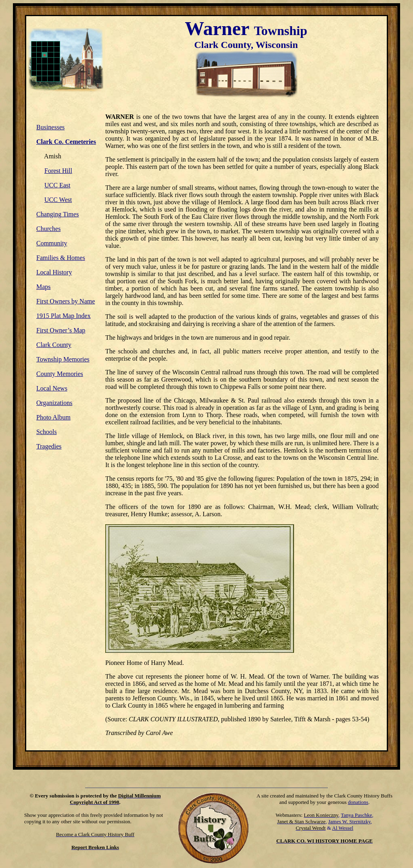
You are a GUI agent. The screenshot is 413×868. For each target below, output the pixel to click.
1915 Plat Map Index (64, 316)
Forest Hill (58, 171)
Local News (52, 388)
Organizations (54, 403)
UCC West (58, 200)
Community (52, 243)
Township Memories (63, 359)
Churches (48, 229)
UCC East (57, 185)
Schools (47, 432)
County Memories (60, 374)
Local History (54, 272)
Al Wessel (343, 828)
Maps (44, 287)
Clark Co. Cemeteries (66, 142)
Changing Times (57, 214)
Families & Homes (61, 258)
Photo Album (53, 417)
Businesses (50, 127)
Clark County (54, 345)
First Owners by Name (66, 301)
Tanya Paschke (356, 815)
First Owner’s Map (61, 330)
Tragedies (49, 446)
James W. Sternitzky (349, 821)
